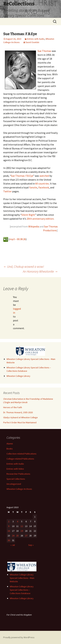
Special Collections (16, 479)
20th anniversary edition (40, 219)
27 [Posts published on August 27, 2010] (26, 536)
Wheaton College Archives (19, 489)
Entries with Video (15, 469)
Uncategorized (14, 484)
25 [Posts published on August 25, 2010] (17, 536)
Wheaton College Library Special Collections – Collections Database (22, 590)
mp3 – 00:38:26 (18, 239)
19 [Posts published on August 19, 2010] (22, 531)
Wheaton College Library (18, 376)
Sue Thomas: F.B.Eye (22, 176)
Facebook (44, 187)
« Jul (13, 545)
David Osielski (32, 42)
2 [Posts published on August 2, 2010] (9, 521)
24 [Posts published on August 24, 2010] (13, 536)
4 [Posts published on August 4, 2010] (17, 521)
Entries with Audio (36, 39)
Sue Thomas (44, 51)
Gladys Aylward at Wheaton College (20, 417)
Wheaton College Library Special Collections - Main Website (22, 578)
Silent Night (28, 215)
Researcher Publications (18, 474)
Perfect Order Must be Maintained (20, 422)
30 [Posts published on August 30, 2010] (9, 540)
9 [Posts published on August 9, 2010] (9, 526)
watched (44, 176)
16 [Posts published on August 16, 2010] (9, 531)
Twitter (7, 191)
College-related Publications (20, 459)
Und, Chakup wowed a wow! (24, 266)
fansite (33, 187)
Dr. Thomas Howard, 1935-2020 (18, 412)
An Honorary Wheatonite (40, 271)
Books (10, 449)
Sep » (31, 545)
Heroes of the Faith (13, 407)
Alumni (10, 444)
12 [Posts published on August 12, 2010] (22, 526)
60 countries (42, 184)
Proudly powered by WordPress (19, 637)
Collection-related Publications (21, 454)
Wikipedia (34, 226)
